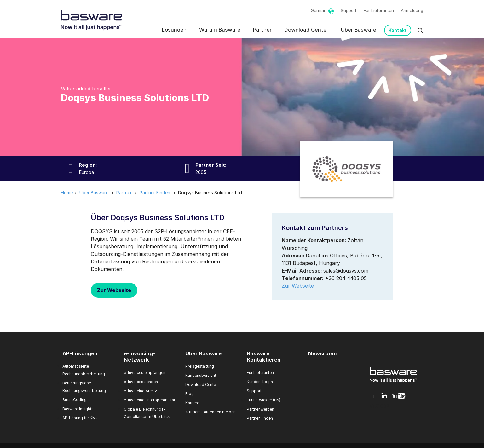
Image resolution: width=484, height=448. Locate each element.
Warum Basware (220, 30)
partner (124, 193)
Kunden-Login (260, 382)
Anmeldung (412, 10)
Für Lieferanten (379, 10)
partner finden (155, 193)
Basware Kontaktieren (264, 357)
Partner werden (260, 409)
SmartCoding (75, 400)
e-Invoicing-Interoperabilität (150, 400)
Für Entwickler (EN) (264, 400)
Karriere (192, 403)
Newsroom (322, 353)
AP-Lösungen (80, 353)
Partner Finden (260, 418)
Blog (190, 394)
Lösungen (174, 30)
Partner (262, 30)
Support (349, 10)
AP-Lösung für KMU (81, 418)
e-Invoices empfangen (145, 373)
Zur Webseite (114, 290)
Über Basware (359, 30)
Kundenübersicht (201, 375)
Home (67, 193)
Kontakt (398, 30)
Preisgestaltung (200, 366)
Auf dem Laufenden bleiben (210, 412)
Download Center (306, 30)
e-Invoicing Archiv (140, 391)
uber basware (94, 193)
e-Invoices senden (141, 382)
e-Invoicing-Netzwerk (139, 357)
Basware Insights (78, 409)
